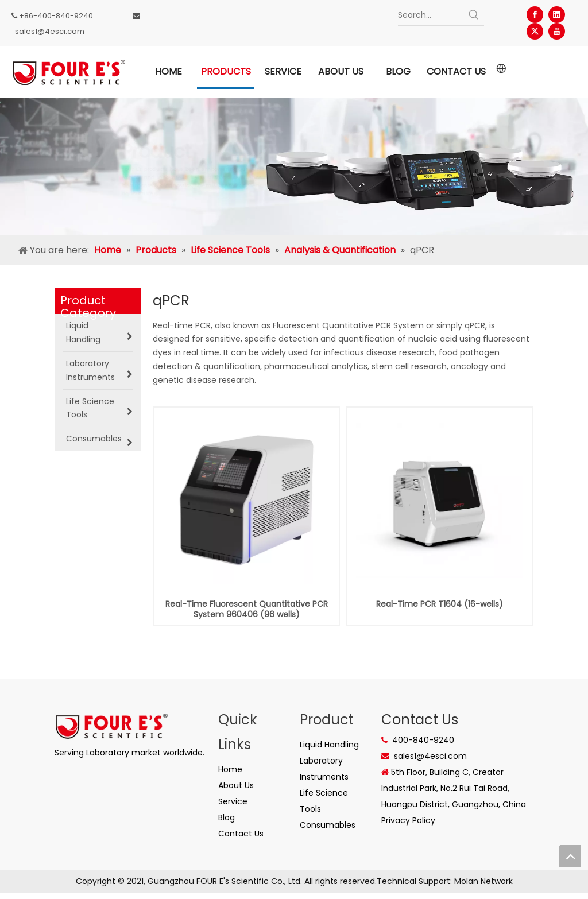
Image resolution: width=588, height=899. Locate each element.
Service (233, 801)
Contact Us (241, 834)
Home (230, 769)
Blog (227, 817)
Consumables (328, 825)
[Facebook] (535, 15)
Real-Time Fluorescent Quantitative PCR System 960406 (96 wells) (247, 609)
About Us (236, 785)
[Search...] (431, 15)
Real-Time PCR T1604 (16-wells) (440, 604)
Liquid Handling (329, 745)
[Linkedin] (557, 15)
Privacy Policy (408, 820)
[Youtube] (557, 31)
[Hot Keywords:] (474, 15)
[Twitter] (535, 31)
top (570, 856)
